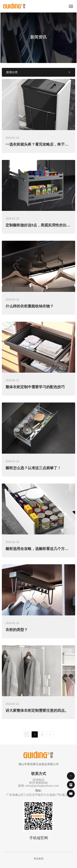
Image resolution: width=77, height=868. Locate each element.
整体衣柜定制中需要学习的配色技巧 (35, 387)
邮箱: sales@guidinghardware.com (39, 786)
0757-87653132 (38, 783)
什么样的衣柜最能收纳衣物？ (30, 306)
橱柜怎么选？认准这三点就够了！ (33, 468)
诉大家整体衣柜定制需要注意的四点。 (37, 711)
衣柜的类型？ (17, 630)
